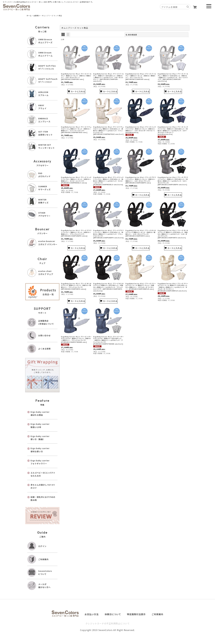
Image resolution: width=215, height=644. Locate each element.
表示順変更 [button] (131, 35)
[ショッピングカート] (195, 7)
